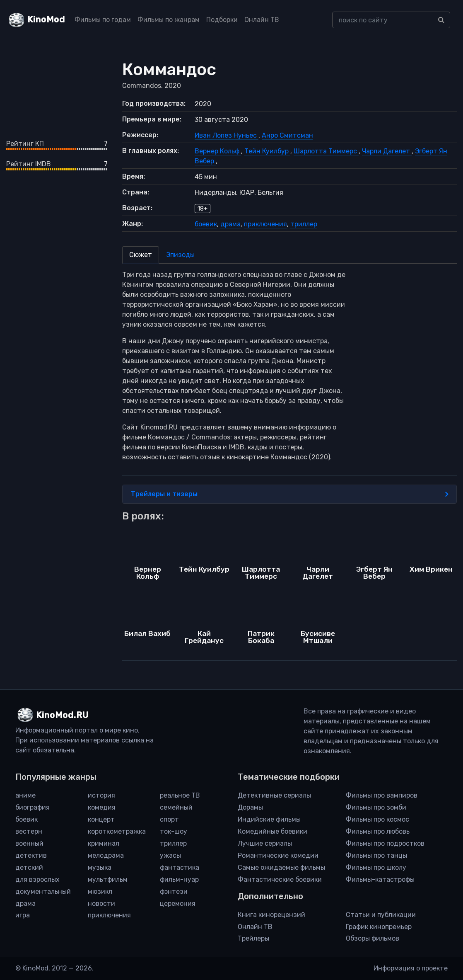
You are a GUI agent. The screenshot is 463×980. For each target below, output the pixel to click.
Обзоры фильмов (373, 938)
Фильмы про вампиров (382, 795)
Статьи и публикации (381, 915)
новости (101, 904)
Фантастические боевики (280, 879)
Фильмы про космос (377, 819)
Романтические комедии (278, 855)
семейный (176, 807)
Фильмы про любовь (378, 831)
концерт (101, 819)
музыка (100, 867)
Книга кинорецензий (271, 915)
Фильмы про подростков (385, 843)
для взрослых (37, 879)
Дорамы (250, 807)
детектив (31, 855)
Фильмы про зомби (376, 807)
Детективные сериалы (274, 795)
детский (29, 867)
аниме (25, 795)
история (101, 795)
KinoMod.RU (62, 715)
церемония (178, 904)
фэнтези (174, 891)
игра (23, 915)
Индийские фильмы (269, 819)
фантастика (180, 867)
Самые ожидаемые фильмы (281, 867)
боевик (206, 224)
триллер (304, 224)
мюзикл (100, 891)
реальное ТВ (180, 795)
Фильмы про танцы (376, 855)
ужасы (170, 855)
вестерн (29, 831)
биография (33, 807)
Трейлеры (253, 938)
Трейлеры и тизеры (290, 494)
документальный (43, 891)
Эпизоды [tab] (180, 255)
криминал (104, 843)
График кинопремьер (379, 927)
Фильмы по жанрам (169, 20)
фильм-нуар (179, 879)
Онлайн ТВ (262, 20)
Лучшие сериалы (265, 843)
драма (230, 224)
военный (29, 843)
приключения (265, 224)
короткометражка (117, 831)
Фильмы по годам (103, 20)
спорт (169, 819)
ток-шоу (174, 831)
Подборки (222, 20)
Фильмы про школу (376, 867)
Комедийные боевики (272, 831)
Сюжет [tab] (141, 255)
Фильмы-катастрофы (380, 879)
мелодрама (106, 855)
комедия (102, 807)
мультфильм (108, 879)
